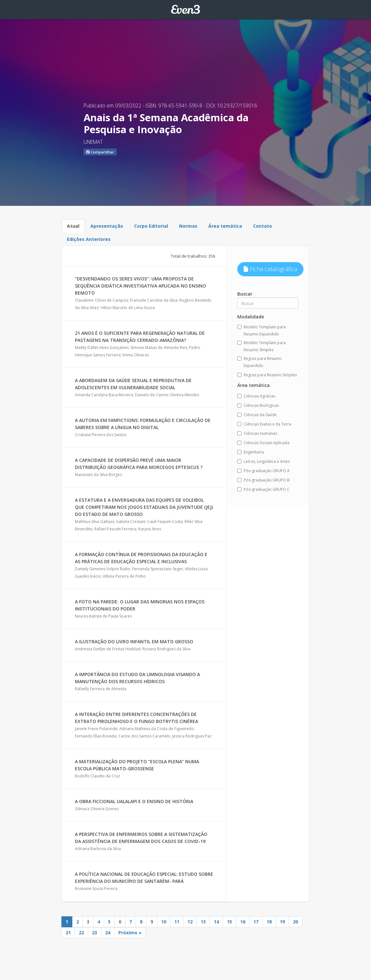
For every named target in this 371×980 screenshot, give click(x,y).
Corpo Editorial (151, 226)
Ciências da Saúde (257, 415)
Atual (73, 226)
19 (282, 922)
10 (164, 922)
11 (177, 922)
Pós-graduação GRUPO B (263, 480)
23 (95, 933)
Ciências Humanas (257, 433)
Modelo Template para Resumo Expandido (262, 330)
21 (68, 933)
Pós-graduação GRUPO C (263, 489)
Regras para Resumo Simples (267, 375)
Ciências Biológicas (258, 405)
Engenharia (251, 452)
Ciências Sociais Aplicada (263, 443)
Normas (188, 226)
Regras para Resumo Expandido (259, 362)
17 (256, 922)
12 (190, 922)
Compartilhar (100, 152)
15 (230, 922)
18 (269, 922)
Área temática (225, 226)
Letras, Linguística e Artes (263, 461)
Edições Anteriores (89, 239)
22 (81, 933)
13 (203, 922)
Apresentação (107, 226)
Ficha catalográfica (270, 269)
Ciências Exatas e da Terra (264, 424)
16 (243, 922)
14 (216, 922)
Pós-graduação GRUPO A (263, 471)
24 (108, 933)
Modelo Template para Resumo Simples (262, 346)
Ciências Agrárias (256, 396)
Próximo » (130, 933)
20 (295, 922)
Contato (262, 226)
